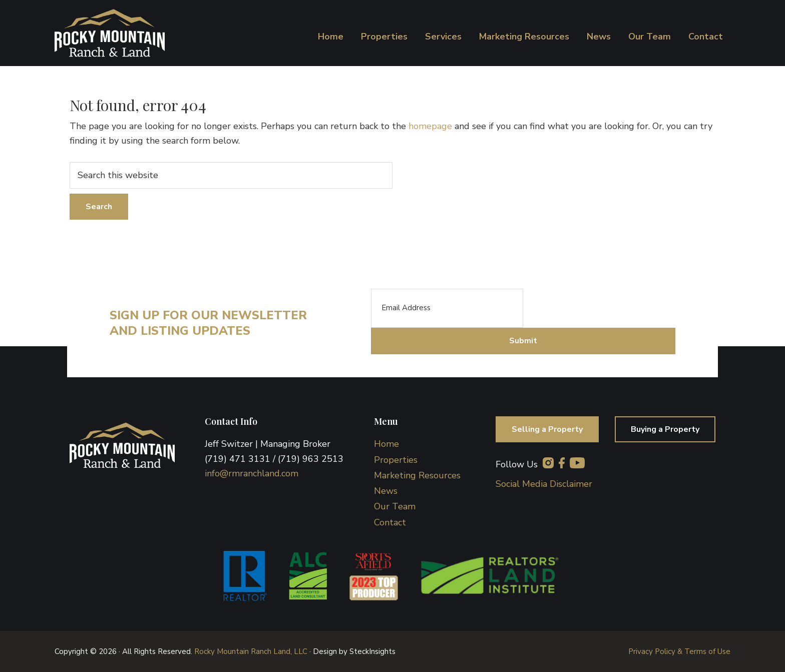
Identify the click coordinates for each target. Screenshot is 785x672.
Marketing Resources (417, 475)
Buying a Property (665, 429)
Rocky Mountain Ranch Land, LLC (251, 651)
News (386, 491)
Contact (390, 522)
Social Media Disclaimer (544, 484)
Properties (396, 460)
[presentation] (599, 308)
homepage (430, 126)
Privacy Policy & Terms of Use (679, 651)
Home (386, 444)
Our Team (395, 506)
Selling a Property (547, 429)
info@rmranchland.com (252, 473)
